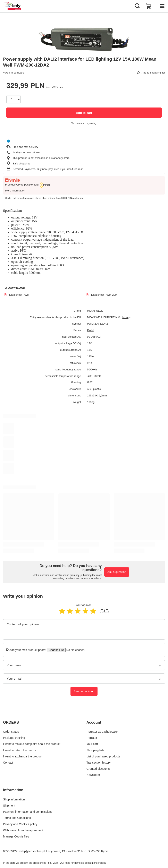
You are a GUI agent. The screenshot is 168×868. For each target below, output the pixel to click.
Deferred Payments (24, 169)
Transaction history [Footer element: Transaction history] (99, 763)
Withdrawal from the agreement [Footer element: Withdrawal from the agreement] (23, 830)
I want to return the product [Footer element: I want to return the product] (20, 750)
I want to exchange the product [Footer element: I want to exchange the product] (23, 756)
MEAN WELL (95, 311)
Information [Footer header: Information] (13, 790)
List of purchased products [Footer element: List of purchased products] (103, 756)
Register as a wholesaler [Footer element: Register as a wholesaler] (102, 732)
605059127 (10, 851)
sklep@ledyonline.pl (32, 851)
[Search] (137, 6)
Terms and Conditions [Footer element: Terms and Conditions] (17, 818)
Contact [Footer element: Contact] (8, 763)
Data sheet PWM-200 (104, 295)
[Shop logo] (12, 6)
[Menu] (162, 6)
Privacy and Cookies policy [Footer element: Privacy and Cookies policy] (20, 824)
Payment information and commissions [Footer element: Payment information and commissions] (28, 812)
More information (15, 191)
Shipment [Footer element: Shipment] (9, 806)
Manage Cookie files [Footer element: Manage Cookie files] (16, 836)
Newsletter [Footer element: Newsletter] (93, 775)
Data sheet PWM (19, 295)
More (125, 317)
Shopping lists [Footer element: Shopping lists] (95, 750)
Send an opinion (84, 691)
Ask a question (117, 572)
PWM (90, 330)
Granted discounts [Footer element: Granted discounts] (98, 769)
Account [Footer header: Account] (94, 722)
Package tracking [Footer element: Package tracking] (14, 738)
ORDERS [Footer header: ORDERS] (11, 722)
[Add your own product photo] (74, 650)
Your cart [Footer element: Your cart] (92, 744)
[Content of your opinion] (84, 629)
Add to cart (84, 113)
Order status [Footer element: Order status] (11, 732)
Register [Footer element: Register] (92, 738)
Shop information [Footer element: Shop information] (14, 799)
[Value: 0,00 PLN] (149, 6)
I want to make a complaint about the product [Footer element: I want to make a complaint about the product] (32, 744)
